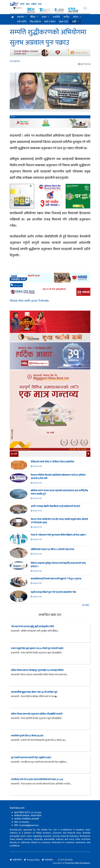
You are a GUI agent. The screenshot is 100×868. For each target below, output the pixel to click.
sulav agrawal (17, 285)
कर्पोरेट (66, 17)
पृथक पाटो (63, 22)
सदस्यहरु (49, 860)
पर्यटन (76, 17)
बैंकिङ (33, 17)
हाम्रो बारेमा (17, 860)
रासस (13, 117)
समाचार (21, 17)
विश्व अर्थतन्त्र (35, 22)
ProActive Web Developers (78, 863)
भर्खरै (74, 22)
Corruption (15, 61)
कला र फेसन (50, 22)
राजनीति (56, 17)
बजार (44, 17)
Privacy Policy (33, 860)
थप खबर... (86, 605)
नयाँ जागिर (22, 22)
